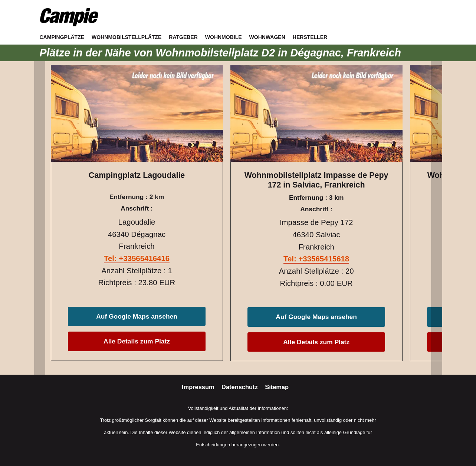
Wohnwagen (267, 37)
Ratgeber (183, 37)
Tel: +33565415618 (316, 259)
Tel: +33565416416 (137, 258)
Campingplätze (62, 37)
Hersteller (310, 37)
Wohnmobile (224, 37)
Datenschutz (240, 387)
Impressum (199, 387)
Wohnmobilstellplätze (127, 37)
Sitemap (277, 387)
